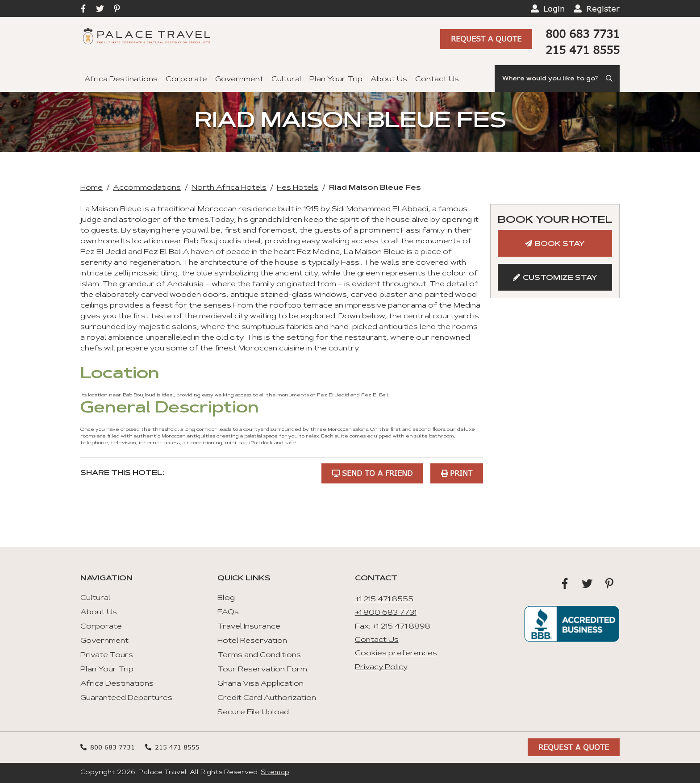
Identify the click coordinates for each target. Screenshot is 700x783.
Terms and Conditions (259, 655)
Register (603, 8)
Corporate (186, 79)
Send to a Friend (377, 473)
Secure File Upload (253, 712)
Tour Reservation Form (262, 670)
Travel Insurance (249, 627)
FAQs (228, 612)
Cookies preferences (396, 654)
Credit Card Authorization (267, 698)
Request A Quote (486, 39)
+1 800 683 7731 (386, 613)
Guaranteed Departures (126, 698)
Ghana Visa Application (260, 684)
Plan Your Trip (336, 79)
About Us (389, 79)
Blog (226, 598)
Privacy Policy (381, 667)
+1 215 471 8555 (384, 600)
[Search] (557, 79)
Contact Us (437, 79)
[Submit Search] (610, 79)
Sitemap (275, 773)
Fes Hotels (298, 188)
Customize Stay (560, 278)
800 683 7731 (583, 34)
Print (461, 473)
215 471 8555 (583, 50)
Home (92, 188)
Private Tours (107, 655)
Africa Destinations (121, 79)
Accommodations (147, 188)
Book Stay (560, 244)
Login (554, 8)
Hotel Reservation (252, 641)
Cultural (286, 79)
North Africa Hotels (229, 188)
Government (239, 79)
